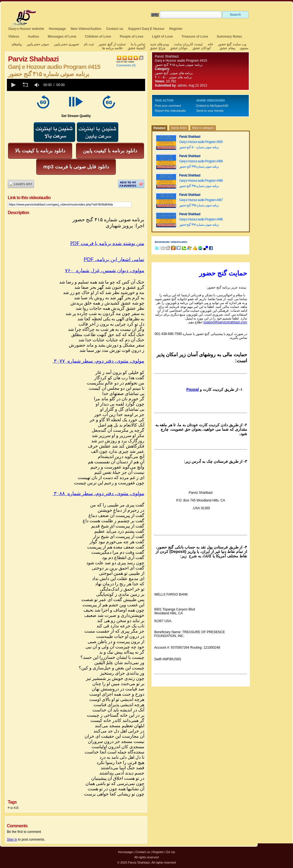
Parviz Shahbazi (167, 56)
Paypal (193, 389)
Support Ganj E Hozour (146, 29)
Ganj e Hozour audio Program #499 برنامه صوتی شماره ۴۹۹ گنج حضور (201, 164)
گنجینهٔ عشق (136, 48)
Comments (124, 65)
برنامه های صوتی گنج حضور (174, 73)
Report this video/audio (170, 111)
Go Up (171, 852)
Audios (33, 37)
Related (159, 128)
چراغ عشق (157, 48)
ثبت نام (89, 44)
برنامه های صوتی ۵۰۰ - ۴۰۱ (173, 77)
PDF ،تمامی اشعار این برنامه (114, 259)
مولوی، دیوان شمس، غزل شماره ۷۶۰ (105, 271)
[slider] (106, 85)
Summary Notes (229, 37)
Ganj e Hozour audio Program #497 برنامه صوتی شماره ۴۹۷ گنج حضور (201, 203)
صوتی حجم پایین (37, 44)
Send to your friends (210, 111)
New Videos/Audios (86, 29)
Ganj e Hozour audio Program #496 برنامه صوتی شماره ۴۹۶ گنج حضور (201, 222)
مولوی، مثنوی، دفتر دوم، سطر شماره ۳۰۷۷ (98, 361)
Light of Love (162, 37)
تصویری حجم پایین (66, 44)
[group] (37, 85)
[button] (13, 85)
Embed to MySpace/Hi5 (212, 106)
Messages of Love (62, 37)
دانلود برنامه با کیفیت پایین (110, 151)
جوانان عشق (179, 48)
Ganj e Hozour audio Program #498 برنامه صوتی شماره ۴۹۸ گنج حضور (201, 183)
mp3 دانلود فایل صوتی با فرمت (76, 167)
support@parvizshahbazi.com (225, 322)
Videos (14, 37)
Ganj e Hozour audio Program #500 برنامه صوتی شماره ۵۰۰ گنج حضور (201, 145)
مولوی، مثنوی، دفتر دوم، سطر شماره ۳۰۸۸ (98, 493)
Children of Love (98, 37)
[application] (76, 85)
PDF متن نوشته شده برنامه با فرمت (107, 243)
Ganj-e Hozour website (26, 29)
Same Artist (179, 128)
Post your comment (168, 106)
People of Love (131, 37)
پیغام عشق (227, 48)
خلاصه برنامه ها (113, 48)
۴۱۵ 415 (13, 808)
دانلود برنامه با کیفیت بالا (40, 151)
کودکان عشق (202, 48)
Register (176, 29)
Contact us (115, 29)
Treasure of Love (195, 37)
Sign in (12, 840)
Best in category (203, 128)
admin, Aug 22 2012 (193, 85)
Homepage (57, 29)
